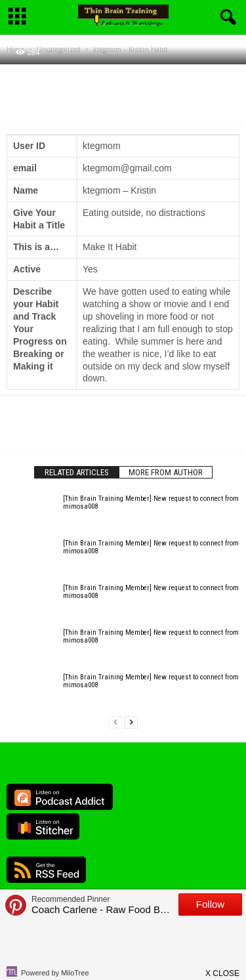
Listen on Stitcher (43, 826)
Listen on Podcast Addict (60, 797)
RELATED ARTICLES (77, 472)
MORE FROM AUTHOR (166, 472)
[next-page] (131, 722)
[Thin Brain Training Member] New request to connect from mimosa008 (151, 502)
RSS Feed (46, 870)
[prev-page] (115, 722)
